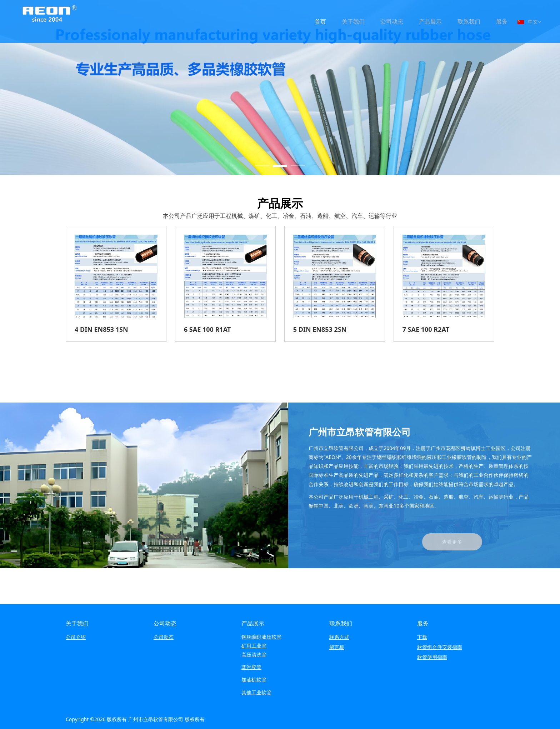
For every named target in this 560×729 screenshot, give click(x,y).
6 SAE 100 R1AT (207, 329)
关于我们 (353, 21)
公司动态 (392, 21)
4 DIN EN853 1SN (101, 329)
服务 (502, 21)
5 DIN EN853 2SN (320, 329)
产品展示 (430, 21)
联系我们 (469, 21)
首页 (320, 21)
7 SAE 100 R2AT (426, 329)
